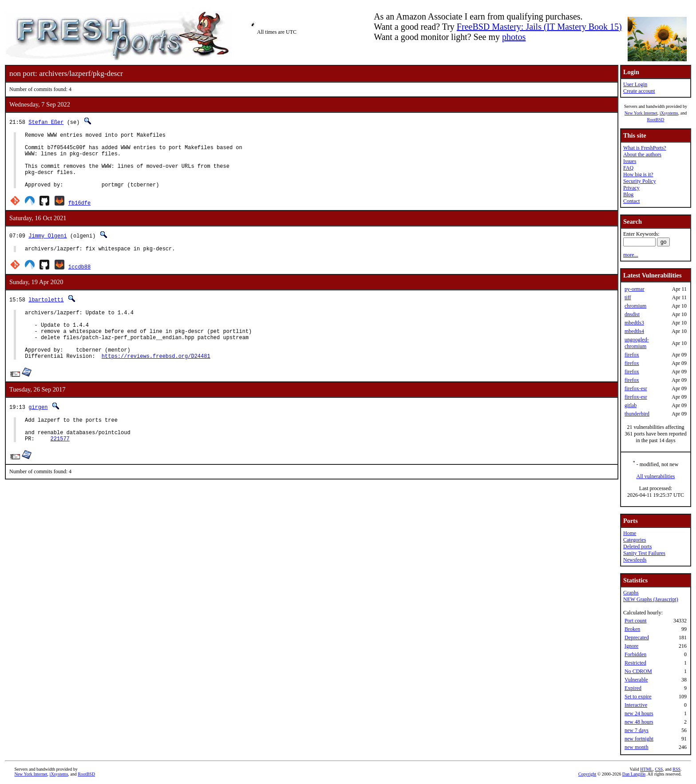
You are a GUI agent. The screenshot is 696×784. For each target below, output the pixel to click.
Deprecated (637, 637)
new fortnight (639, 739)
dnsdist (632, 314)
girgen (38, 431)
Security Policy (640, 181)
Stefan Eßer (46, 122)
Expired (633, 688)
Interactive (636, 705)
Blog (628, 194)
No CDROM (638, 671)
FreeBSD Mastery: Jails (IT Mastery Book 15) (539, 27)
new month (637, 747)
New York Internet (641, 113)
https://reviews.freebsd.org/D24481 (156, 380)
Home (630, 533)
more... (631, 255)
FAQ (628, 168)
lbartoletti (46, 313)
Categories (635, 540)
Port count (636, 621)
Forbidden (635, 654)
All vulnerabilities (656, 476)
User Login (635, 84)
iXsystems (669, 113)
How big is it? (638, 174)
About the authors (642, 154)
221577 (60, 468)
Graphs (631, 593)
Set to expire (638, 697)
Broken (632, 629)
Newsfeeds (635, 560)
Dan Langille (634, 774)
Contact (631, 201)
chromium (635, 306)
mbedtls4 (634, 331)
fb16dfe (79, 215)
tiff (628, 297)
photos (514, 37)
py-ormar (635, 289)
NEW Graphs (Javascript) (651, 599)
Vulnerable (636, 680)
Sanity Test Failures (644, 553)
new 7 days (637, 730)
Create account (639, 91)
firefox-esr (636, 388)
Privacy (631, 188)
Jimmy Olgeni (47, 247)
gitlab (631, 405)
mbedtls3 (634, 323)
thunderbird (637, 414)
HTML (646, 769)
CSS (659, 769)
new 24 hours (639, 713)
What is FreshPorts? (645, 148)
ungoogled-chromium (637, 343)
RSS (676, 769)
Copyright (587, 774)
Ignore (631, 646)
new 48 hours (639, 722)
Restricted (635, 663)
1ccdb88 (79, 280)
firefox (632, 355)
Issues (630, 161)
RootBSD (656, 120)
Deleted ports (637, 546)
